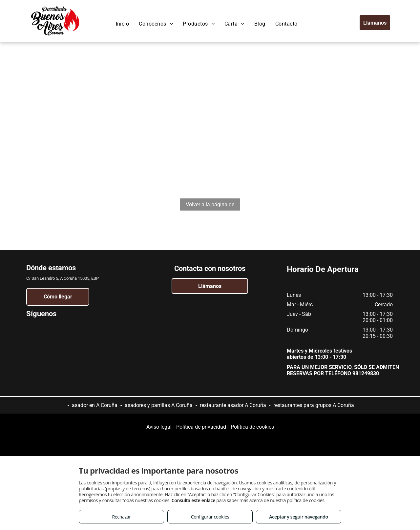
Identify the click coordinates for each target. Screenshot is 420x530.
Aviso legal (159, 427)
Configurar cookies (210, 517)
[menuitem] (123, 24)
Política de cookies (252, 427)
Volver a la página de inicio (210, 206)
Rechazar (121, 517)
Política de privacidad (201, 427)
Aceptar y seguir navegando (298, 517)
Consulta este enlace (193, 500)
